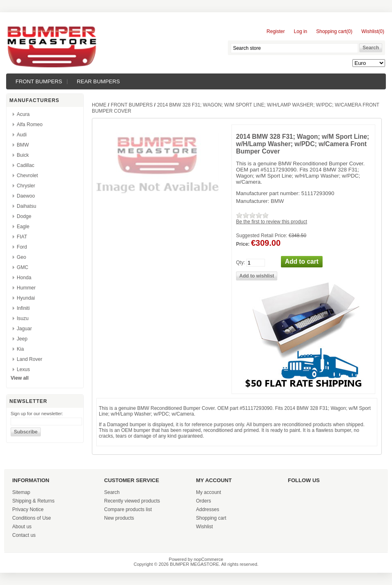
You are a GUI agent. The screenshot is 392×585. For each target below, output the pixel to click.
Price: (243, 244)
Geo (21, 257)
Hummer (26, 288)
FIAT (22, 237)
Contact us (24, 535)
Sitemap (21, 492)
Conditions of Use (32, 518)
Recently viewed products (132, 501)
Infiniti (23, 308)
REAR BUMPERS (98, 81)
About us (22, 527)
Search (112, 492)
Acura (23, 114)
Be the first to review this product (272, 222)
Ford (22, 247)
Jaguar (24, 329)
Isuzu (23, 318)
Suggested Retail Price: (262, 236)
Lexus (23, 369)
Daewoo (26, 196)
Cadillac (26, 165)
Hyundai (26, 298)
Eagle (23, 227)
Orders (204, 501)
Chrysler (26, 186)
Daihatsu (27, 206)
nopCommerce (209, 559)
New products (119, 518)
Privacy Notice (28, 509)
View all (20, 378)
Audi (22, 135)
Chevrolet (27, 176)
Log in (301, 31)
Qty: (241, 262)
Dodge (24, 216)
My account (208, 492)
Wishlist (204, 527)
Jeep (22, 339)
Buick (23, 155)
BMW (23, 145)
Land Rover (30, 359)
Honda (24, 278)
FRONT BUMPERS (39, 81)
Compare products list (128, 509)
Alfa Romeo (30, 125)
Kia (20, 349)
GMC (22, 267)
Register (276, 31)
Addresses (208, 509)
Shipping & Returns (33, 501)
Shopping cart (211, 518)
